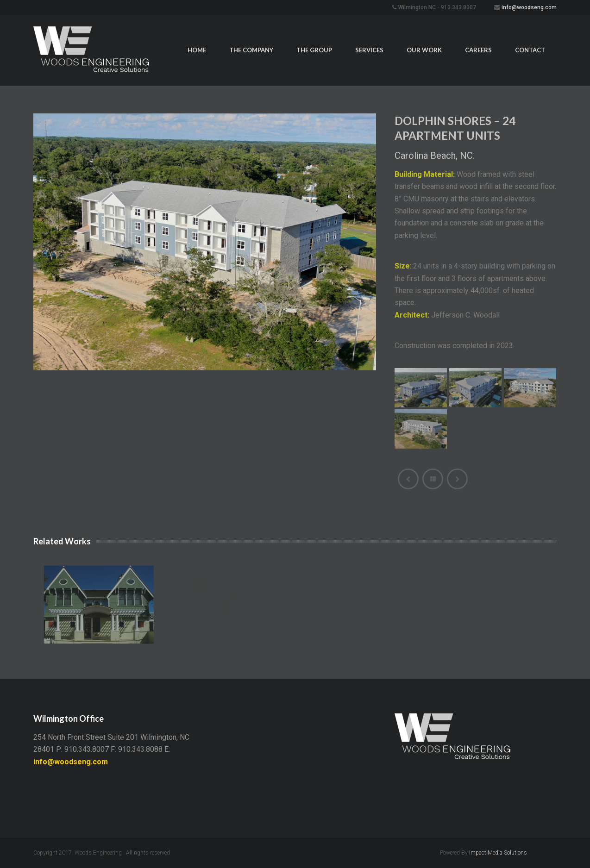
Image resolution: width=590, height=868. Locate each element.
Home (197, 50)
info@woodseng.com (529, 7)
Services (369, 50)
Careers (478, 50)
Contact (530, 50)
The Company (251, 50)
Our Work (424, 50)
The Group (314, 50)
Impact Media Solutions (498, 853)
